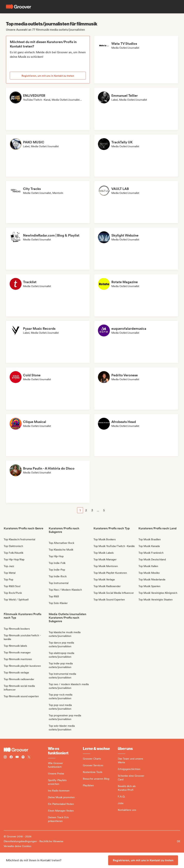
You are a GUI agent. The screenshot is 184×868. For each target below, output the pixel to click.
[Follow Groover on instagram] (5, 757)
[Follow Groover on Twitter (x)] (29, 757)
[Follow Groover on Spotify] (23, 757)
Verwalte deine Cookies (17, 846)
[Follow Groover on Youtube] (17, 757)
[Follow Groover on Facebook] (11, 757)
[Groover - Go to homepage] (26, 750)
